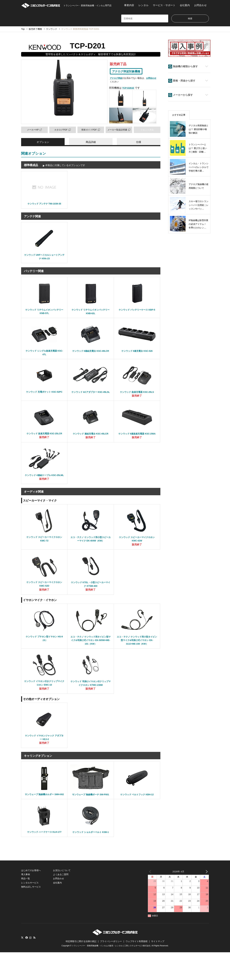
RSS (34, 965)
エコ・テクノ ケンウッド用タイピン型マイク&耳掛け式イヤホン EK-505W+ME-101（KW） (91, 656)
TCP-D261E (129, 88)
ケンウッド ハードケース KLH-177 (44, 856)
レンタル (143, 5)
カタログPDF (63, 130)
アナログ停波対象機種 (128, 72)
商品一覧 (26, 906)
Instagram (30, 965)
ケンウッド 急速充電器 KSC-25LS (137, 396)
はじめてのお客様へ (31, 898)
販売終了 (137, 400)
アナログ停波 (116, 79)
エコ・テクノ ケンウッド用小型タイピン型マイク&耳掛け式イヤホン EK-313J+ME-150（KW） (137, 656)
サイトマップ (158, 969)
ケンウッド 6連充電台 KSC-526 (137, 354)
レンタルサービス (30, 910)
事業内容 (129, 5)
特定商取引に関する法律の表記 (81, 969)
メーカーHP (34, 130)
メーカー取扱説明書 (119, 130)
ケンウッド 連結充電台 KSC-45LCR (91, 438)
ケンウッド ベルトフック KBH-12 (137, 814)
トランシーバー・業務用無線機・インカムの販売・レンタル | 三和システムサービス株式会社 (111, 974)
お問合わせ (200, 5)
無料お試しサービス (31, 915)
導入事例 (26, 902)
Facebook (26, 965)
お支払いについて (62, 898)
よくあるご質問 (61, 902)
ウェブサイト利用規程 (137, 969)
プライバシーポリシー (111, 969)
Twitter (22, 965)
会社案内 (185, 5)
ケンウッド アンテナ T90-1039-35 (44, 205)
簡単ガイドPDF (91, 130)
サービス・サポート (164, 5)
